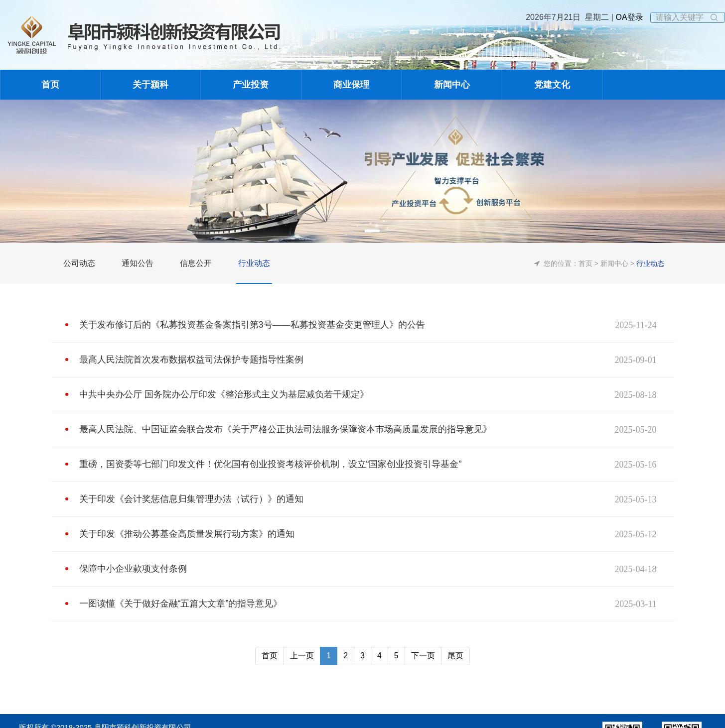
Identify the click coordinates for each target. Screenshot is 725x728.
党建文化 (552, 85)
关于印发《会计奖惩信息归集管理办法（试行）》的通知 (191, 499)
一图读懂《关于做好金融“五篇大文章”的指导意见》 (181, 604)
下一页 (423, 656)
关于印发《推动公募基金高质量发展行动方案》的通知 (187, 534)
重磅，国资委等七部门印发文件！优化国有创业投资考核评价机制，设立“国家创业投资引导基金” (271, 464)
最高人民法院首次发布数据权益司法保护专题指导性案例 (191, 360)
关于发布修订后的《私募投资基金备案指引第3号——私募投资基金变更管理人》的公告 (252, 325)
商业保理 (351, 85)
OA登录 (628, 17)
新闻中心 (452, 85)
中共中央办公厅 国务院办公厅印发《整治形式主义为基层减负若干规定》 (224, 394)
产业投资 (251, 85)
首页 (50, 85)
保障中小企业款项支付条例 (133, 569)
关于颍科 (150, 85)
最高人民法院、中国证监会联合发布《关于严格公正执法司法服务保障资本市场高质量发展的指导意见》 (286, 429)
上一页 (302, 656)
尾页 (455, 656)
